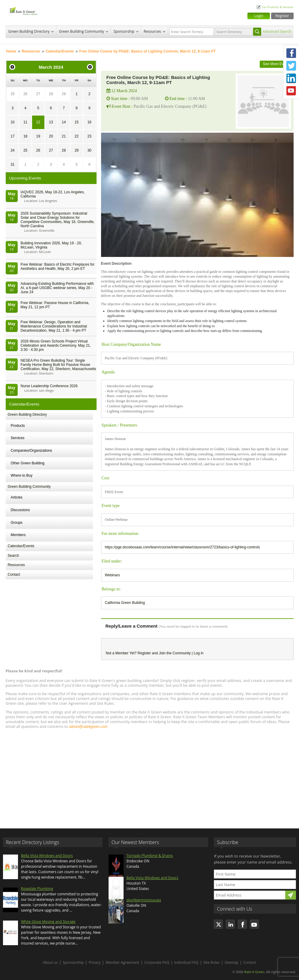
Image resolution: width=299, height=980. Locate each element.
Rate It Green (254, 972)
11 (25, 122)
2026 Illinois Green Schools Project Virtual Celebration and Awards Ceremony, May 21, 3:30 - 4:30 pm (56, 345)
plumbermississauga (144, 900)
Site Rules (211, 962)
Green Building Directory (29, 31)
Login (259, 16)
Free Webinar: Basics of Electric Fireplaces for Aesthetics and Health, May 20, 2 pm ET (58, 267)
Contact (14, 574)
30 (89, 150)
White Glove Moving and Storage (48, 922)
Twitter (291, 66)
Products (18, 426)
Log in (199, 653)
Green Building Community (81, 31)
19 (38, 136)
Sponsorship (124, 31)
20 (51, 136)
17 (12, 136)
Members (18, 535)
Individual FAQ (186, 962)
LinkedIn (291, 78)
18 (25, 136)
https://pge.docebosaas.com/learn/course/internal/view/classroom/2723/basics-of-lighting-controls (182, 547)
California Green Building (125, 603)
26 (25, 94)
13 (51, 122)
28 (51, 94)
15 (77, 122)
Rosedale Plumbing (37, 889)
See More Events (277, 64)
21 (64, 136)
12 (38, 122)
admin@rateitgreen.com (88, 727)
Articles (17, 497)
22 (77, 136)
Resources (152, 31)
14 (64, 122)
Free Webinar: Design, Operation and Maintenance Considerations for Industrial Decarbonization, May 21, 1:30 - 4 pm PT (54, 326)
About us (50, 962)
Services (18, 438)
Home (11, 51)
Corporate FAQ (157, 962)
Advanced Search (277, 31)
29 (64, 94)
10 (12, 122)
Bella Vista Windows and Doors (47, 856)
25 (12, 94)
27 (38, 94)
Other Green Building (28, 463)
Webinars (112, 575)
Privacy (95, 962)
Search (13, 556)
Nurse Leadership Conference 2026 (49, 386)
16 (89, 122)
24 (12, 150)
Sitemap (232, 962)
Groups (17, 523)
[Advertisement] (150, 776)
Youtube (291, 91)
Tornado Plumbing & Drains (150, 856)
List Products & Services (277, 7)
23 (89, 136)
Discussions (20, 510)
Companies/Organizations (31, 451)
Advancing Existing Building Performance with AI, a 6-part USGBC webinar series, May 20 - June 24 (57, 288)
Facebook (291, 53)
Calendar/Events (60, 51)
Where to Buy (22, 475)
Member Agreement (123, 962)
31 (12, 164)
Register (282, 16)
